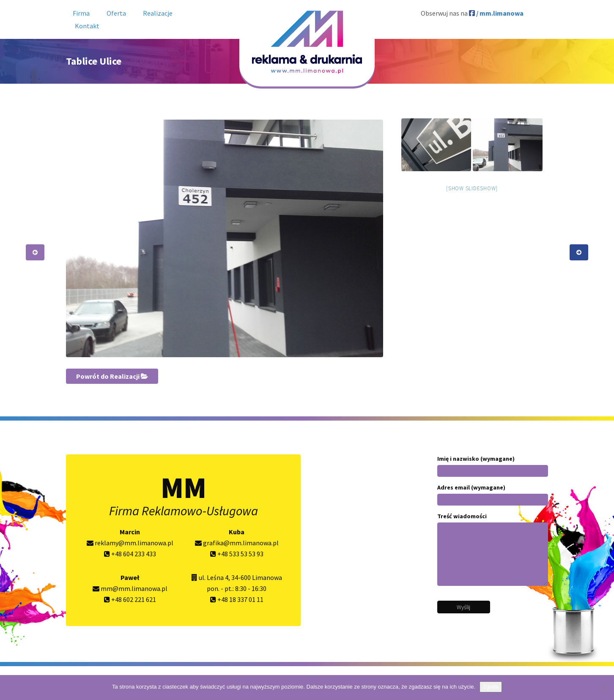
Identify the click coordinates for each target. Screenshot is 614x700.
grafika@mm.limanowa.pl (237, 543)
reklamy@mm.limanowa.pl (130, 543)
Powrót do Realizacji (112, 376)
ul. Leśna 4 (214, 577)
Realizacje (158, 13)
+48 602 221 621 (130, 599)
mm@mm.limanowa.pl (130, 588)
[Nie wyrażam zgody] (603, 688)
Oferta (116, 13)
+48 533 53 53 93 (237, 554)
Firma (81, 13)
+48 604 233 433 (130, 554)
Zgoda (491, 687)
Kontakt (87, 26)
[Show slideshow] (472, 188)
